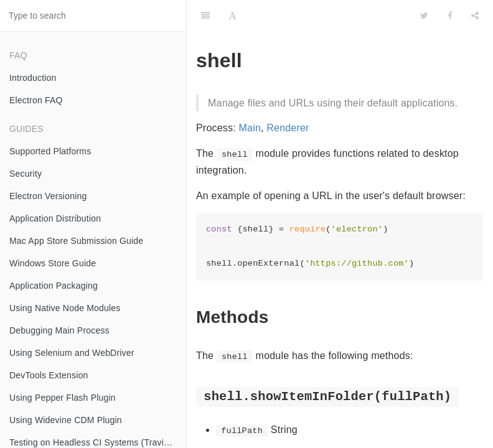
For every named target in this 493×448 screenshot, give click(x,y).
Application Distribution (55, 218)
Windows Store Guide (53, 263)
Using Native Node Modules (65, 308)
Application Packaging (54, 286)
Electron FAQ (36, 100)
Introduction (33, 78)
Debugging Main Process (59, 330)
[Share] (475, 16)
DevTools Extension (49, 375)
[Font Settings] (232, 16)
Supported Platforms (50, 151)
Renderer (288, 128)
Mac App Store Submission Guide (76, 241)
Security (26, 174)
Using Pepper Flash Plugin (63, 398)
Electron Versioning (48, 196)
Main (250, 128)
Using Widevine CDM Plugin (66, 420)
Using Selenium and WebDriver (72, 353)
